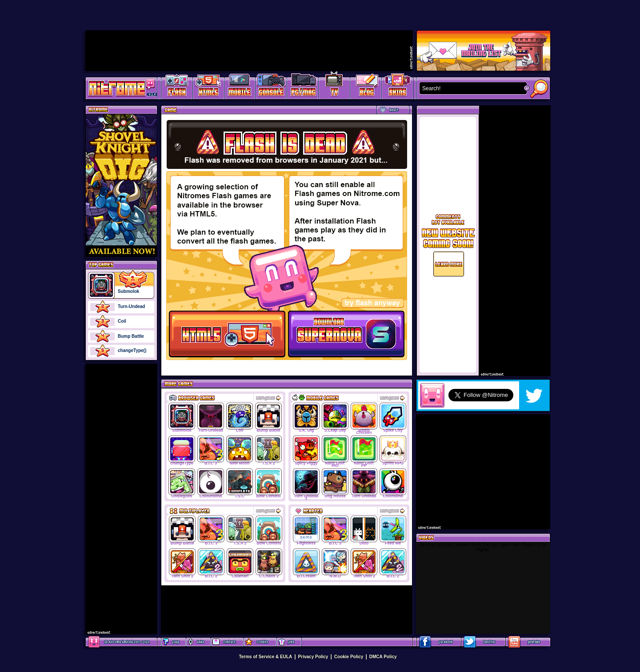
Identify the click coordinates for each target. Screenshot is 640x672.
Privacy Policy (313, 657)
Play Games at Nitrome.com (118, 88)
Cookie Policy (349, 657)
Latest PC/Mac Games (303, 87)
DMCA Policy (383, 657)
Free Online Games (177, 87)
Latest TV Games (334, 87)
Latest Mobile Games (240, 87)
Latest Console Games (271, 87)
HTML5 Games (208, 87)
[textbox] (471, 88)
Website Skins (397, 87)
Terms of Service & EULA (265, 657)
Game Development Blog (366, 87)
